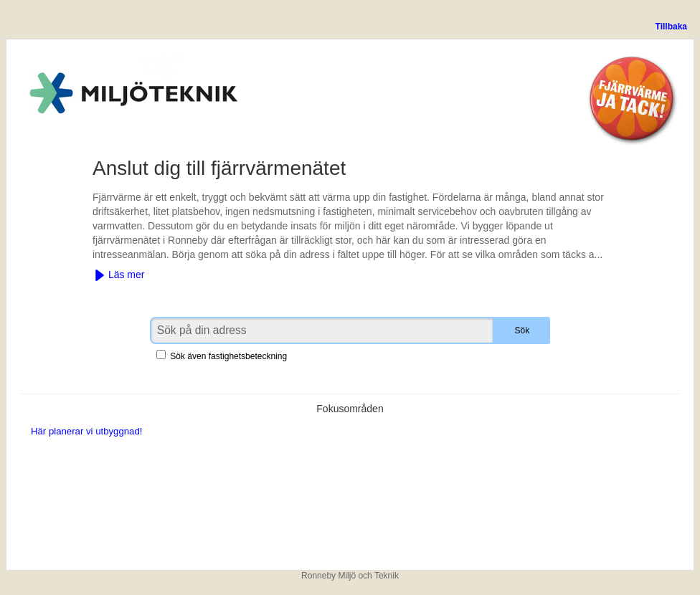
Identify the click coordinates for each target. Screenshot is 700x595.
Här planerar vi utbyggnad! (86, 431)
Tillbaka (671, 27)
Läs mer (119, 275)
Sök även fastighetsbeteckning (222, 356)
